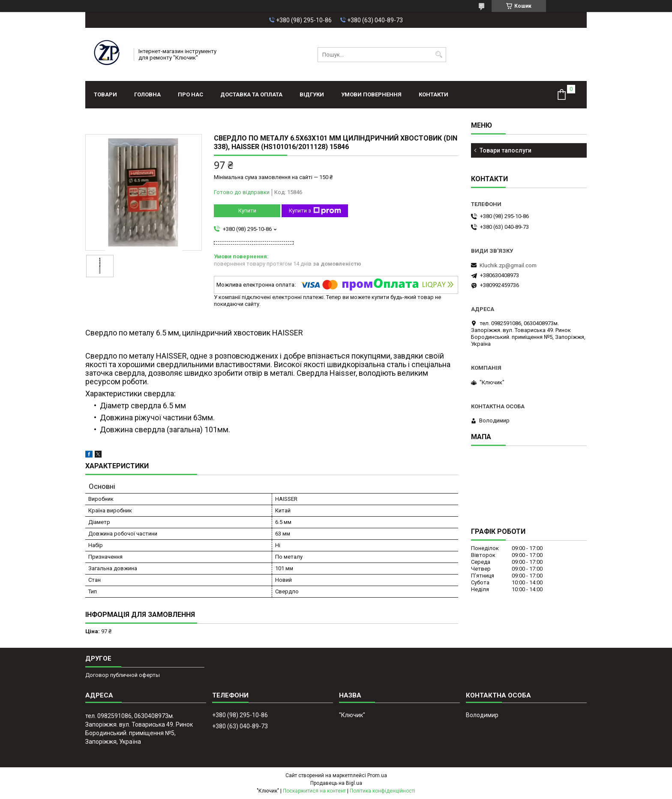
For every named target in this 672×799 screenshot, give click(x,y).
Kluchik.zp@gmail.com (508, 265)
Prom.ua (377, 775)
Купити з (315, 211)
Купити (247, 211)
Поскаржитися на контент (314, 791)
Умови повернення (371, 94)
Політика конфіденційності (382, 791)
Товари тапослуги (505, 150)
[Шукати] (439, 55)
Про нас (190, 94)
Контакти (433, 94)
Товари (105, 94)
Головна (147, 94)
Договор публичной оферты (123, 675)
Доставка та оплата (251, 94)
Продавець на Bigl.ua (336, 783)
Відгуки (312, 94)
